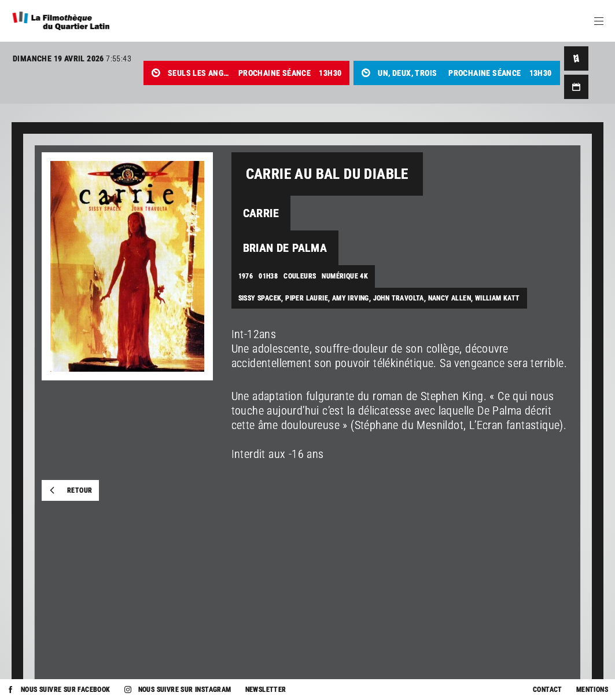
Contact (548, 690)
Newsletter (266, 690)
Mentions (592, 690)
